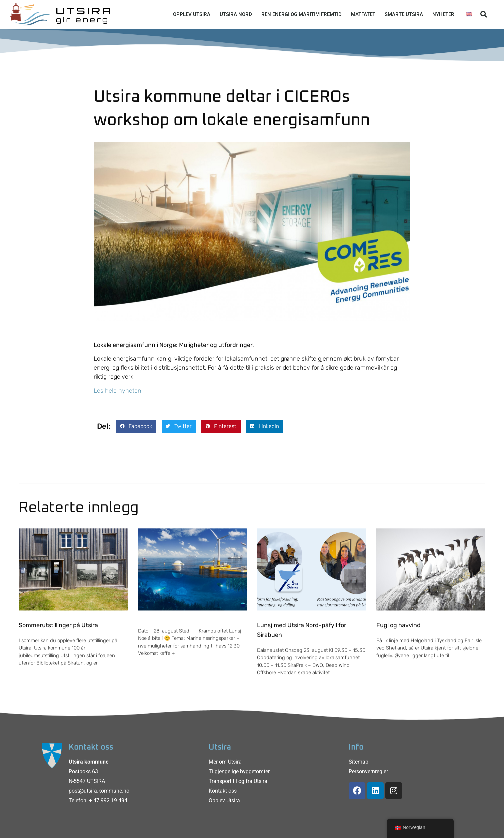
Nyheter (443, 14)
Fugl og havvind (398, 625)
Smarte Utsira (404, 14)
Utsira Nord (236, 14)
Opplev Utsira (192, 14)
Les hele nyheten (117, 391)
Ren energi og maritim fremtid (301, 14)
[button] (484, 14)
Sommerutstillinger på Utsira (58, 625)
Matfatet (363, 14)
